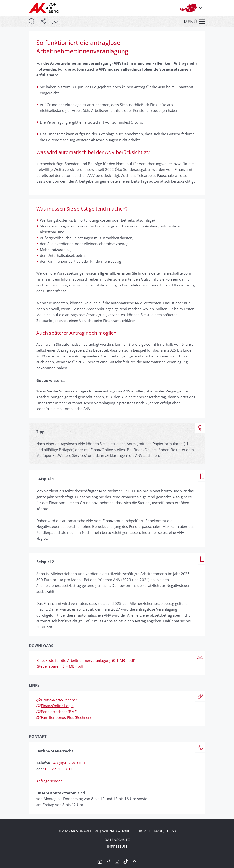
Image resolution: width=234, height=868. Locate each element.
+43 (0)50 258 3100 (68, 763)
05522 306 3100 (59, 769)
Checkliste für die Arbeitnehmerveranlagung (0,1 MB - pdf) (86, 660)
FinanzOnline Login (55, 706)
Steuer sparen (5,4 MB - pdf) (60, 666)
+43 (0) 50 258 (165, 831)
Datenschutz (117, 840)
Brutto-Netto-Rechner (57, 700)
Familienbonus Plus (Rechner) (63, 717)
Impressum (117, 846)
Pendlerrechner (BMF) (57, 712)
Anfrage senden (49, 781)
